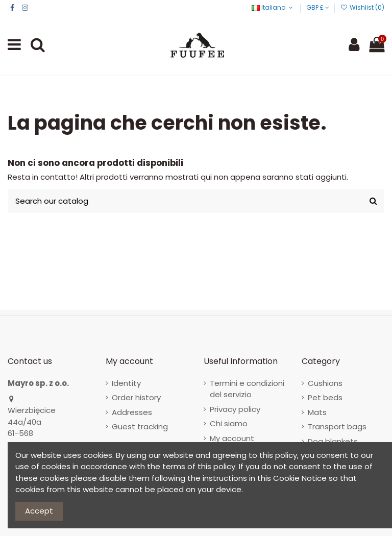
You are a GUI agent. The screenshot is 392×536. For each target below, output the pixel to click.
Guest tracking (140, 427)
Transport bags (337, 427)
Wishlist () (362, 7)
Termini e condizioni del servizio (247, 389)
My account (232, 438)
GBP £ (318, 7)
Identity (126, 383)
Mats (317, 412)
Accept (39, 511)
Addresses (132, 412)
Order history (136, 397)
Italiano (273, 7)
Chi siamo (229, 423)
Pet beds (325, 397)
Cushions (325, 383)
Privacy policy (235, 409)
